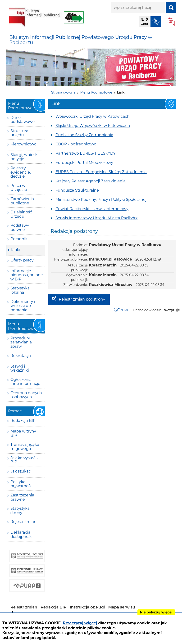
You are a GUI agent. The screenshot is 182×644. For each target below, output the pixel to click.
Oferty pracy (22, 260)
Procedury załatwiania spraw (21, 342)
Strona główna (63, 92)
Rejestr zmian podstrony (82, 299)
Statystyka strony (20, 511)
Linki (16, 250)
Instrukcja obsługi (87, 607)
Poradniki (19, 239)
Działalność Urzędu (21, 214)
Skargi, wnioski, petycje (25, 157)
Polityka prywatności (22, 484)
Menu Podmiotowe (96, 92)
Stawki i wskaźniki (20, 368)
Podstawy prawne (20, 227)
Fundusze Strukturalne (77, 190)
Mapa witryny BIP (23, 433)
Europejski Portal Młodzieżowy (84, 163)
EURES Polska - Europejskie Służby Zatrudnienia (101, 172)
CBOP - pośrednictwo (76, 144)
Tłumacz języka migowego (25, 447)
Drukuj (124, 310)
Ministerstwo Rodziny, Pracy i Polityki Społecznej (101, 200)
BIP (171, 22)
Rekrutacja (21, 356)
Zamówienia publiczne (22, 201)
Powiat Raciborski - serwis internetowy (92, 209)
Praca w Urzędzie (19, 188)
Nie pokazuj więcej (156, 612)
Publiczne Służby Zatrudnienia (84, 135)
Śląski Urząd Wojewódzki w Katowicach (93, 126)
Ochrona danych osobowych (26, 395)
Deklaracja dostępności (22, 534)
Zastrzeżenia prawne (22, 497)
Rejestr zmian (23, 522)
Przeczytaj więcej (80, 623)
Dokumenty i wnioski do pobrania (23, 306)
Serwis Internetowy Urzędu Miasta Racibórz (96, 218)
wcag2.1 (144, 22)
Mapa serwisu (122, 607)
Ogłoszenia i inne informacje (25, 382)
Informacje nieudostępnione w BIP (27, 275)
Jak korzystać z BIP (24, 460)
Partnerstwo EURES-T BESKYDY (86, 153)
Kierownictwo (23, 144)
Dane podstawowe (23, 120)
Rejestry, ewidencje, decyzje (21, 172)
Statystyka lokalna (20, 290)
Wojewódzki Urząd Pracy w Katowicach (93, 116)
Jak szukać (21, 471)
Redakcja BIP (23, 421)
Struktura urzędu (19, 133)
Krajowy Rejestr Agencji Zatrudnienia (91, 181)
